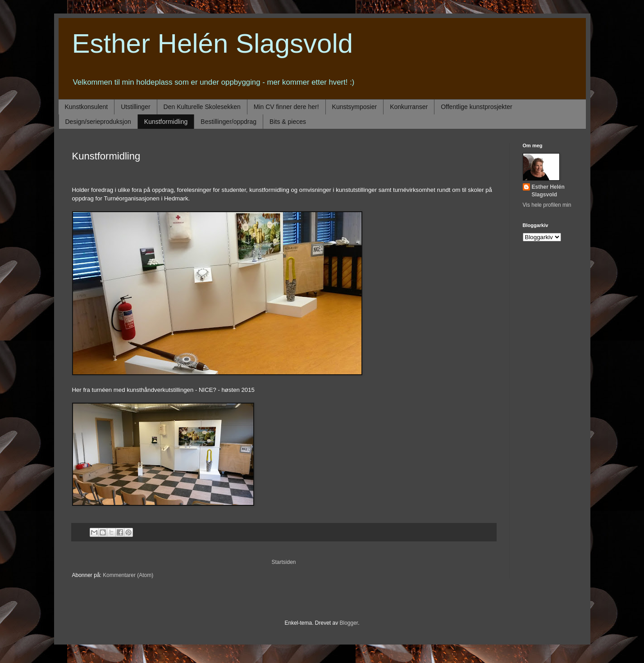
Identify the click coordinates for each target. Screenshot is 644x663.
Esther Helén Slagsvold (213, 43)
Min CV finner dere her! (286, 107)
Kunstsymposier (355, 107)
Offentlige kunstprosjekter (477, 107)
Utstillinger (135, 107)
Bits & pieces (288, 122)
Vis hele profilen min (547, 205)
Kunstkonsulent (87, 107)
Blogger (349, 623)
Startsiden (283, 562)
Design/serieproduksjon (98, 122)
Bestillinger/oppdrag (228, 122)
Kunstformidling (166, 122)
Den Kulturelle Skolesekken (202, 107)
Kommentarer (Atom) (128, 575)
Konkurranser (409, 107)
